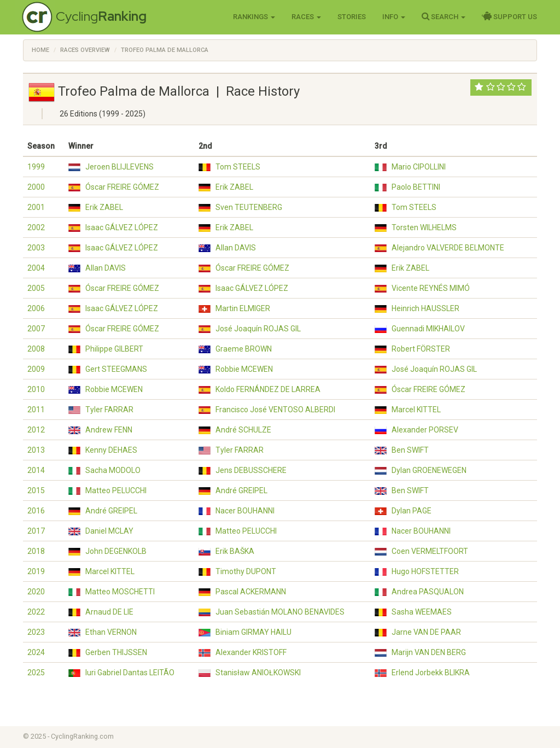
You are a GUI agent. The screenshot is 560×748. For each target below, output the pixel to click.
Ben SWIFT (410, 450)
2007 (36, 329)
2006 (36, 308)
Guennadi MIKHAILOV (428, 329)
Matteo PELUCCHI (116, 490)
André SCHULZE (243, 430)
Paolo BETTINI (416, 187)
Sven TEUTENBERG (249, 207)
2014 (36, 470)
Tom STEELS (238, 167)
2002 (36, 227)
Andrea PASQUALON (428, 592)
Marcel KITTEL (416, 410)
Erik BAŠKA (235, 551)
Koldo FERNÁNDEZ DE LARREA (268, 389)
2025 (36, 673)
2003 (36, 248)
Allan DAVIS (236, 248)
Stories (352, 17)
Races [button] (306, 17)
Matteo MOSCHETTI (120, 592)
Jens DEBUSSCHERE (251, 470)
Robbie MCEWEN (244, 369)
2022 (36, 612)
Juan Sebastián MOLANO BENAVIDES (280, 612)
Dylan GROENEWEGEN (429, 470)
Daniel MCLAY (109, 531)
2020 (36, 592)
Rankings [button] (254, 17)
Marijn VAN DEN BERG (429, 652)
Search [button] (444, 16)
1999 (36, 167)
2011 (36, 410)
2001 (36, 207)
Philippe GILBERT (114, 349)
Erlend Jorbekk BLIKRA (431, 673)
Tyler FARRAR (109, 410)
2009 (36, 369)
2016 (36, 511)
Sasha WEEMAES (422, 612)
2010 (36, 389)
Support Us (509, 16)
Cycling (101, 16)
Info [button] (394, 17)
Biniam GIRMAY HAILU (253, 632)
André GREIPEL (241, 490)
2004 (36, 268)
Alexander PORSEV (425, 430)
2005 (36, 288)
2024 (36, 652)
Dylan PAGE (412, 511)
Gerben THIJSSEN (116, 652)
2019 (36, 571)
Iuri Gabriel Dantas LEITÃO (130, 673)
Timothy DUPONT (246, 571)
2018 (36, 551)
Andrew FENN (109, 430)
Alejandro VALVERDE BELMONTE (448, 248)
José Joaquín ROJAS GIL (258, 329)
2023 (36, 632)
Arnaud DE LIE (109, 612)
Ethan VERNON (111, 632)
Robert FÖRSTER (421, 349)
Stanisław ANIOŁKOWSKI (258, 673)
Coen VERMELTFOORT (430, 551)
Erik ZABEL (234, 187)
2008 (36, 349)
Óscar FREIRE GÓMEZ (122, 187)
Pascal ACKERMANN (251, 592)
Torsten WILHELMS (424, 227)
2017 (36, 531)
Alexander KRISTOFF (251, 652)
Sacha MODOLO (113, 470)
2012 (36, 430)
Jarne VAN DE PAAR (426, 632)
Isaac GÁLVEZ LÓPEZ (122, 227)
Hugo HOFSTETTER (425, 571)
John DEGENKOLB (116, 551)
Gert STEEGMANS (116, 369)
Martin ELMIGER (243, 308)
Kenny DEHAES (111, 450)
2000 (36, 187)
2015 (36, 490)
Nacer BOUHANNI (245, 511)
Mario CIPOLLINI (419, 167)
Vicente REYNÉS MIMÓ (431, 288)
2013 (36, 450)
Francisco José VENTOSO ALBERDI (275, 410)
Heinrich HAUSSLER (425, 308)
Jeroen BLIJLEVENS (119, 167)
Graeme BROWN (244, 349)
